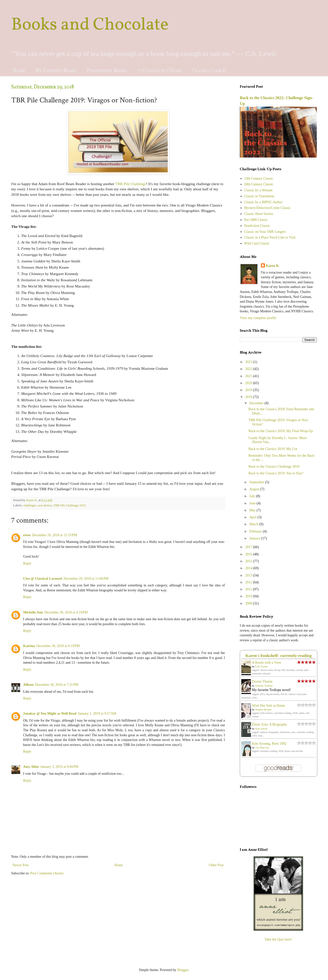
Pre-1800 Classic (256, 220)
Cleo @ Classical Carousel (43, 579)
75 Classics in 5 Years (159, 70)
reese (27, 535)
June (253, 503)
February (256, 531)
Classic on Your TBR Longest (265, 232)
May (253, 510)
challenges (30, 505)
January (255, 538)
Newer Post (20, 865)
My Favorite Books (56, 70)
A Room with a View (267, 663)
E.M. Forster (262, 667)
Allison (28, 685)
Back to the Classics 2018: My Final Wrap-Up (281, 431)
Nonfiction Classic (257, 226)
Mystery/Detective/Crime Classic (267, 208)
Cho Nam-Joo (262, 748)
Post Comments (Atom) (47, 873)
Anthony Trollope (264, 686)
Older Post (216, 865)
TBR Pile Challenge (131, 184)
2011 (249, 589)
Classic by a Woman (258, 190)
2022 (249, 369)
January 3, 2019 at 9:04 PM (59, 767)
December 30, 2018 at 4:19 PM (66, 612)
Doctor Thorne (262, 681)
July (253, 496)
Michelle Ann (33, 612)
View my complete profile (258, 318)
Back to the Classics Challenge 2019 (274, 467)
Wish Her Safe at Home (268, 706)
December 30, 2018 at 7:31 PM (57, 685)
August (255, 489)
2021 (249, 376)
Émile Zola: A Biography (269, 724)
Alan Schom (261, 729)
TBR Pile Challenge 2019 (70, 505)
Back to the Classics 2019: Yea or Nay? (276, 473)
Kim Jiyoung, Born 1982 (269, 744)
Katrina (29, 646)
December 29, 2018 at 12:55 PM (55, 535)
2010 (249, 596)
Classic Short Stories (259, 214)
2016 (249, 554)
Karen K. (273, 266)
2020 (249, 383)
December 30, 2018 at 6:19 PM (58, 646)
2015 (249, 561)
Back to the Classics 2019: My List (273, 449)
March (254, 524)
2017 (249, 547)
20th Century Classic (259, 184)
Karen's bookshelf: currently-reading (279, 656)
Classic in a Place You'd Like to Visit (270, 237)
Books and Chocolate (90, 25)
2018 (249, 397)
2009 (249, 603)
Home (19, 70)
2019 (249, 390)
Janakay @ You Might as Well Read (50, 714)
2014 (249, 568)
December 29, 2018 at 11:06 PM (86, 579)
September (257, 482)
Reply (27, 563)
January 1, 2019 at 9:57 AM (97, 714)
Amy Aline (31, 767)
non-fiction (45, 505)
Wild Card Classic (257, 243)
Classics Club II (209, 70)
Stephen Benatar (263, 710)
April (253, 517)
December (257, 403)
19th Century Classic (259, 179)
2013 (249, 575)
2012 (249, 582)
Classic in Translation (259, 196)
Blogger (183, 970)
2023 (249, 362)
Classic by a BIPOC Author (264, 202)
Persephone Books (107, 70)
